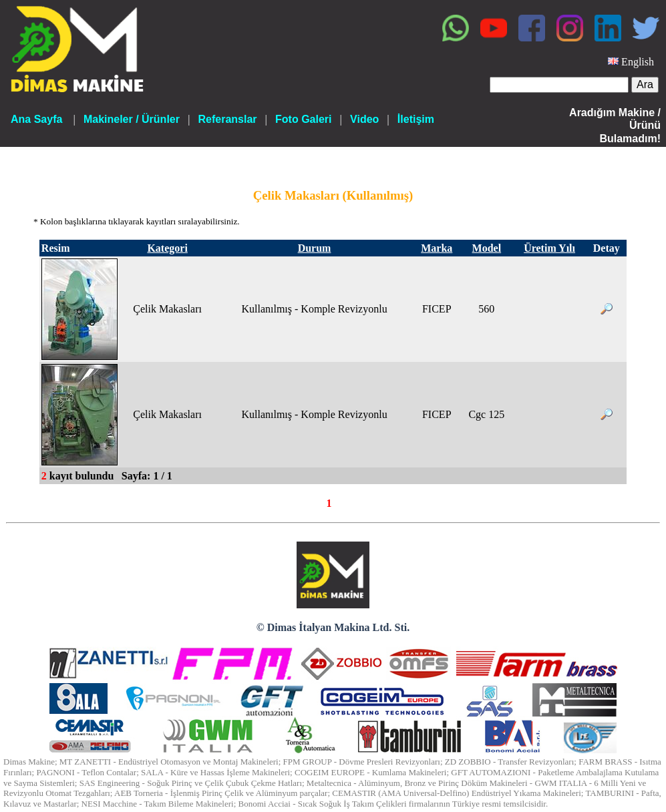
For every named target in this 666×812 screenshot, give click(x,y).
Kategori (167, 248)
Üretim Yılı (549, 248)
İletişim (416, 119)
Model (487, 248)
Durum (315, 248)
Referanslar (227, 119)
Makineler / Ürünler (132, 119)
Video (364, 119)
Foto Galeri (303, 119)
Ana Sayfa (36, 119)
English (638, 62)
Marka (437, 248)
